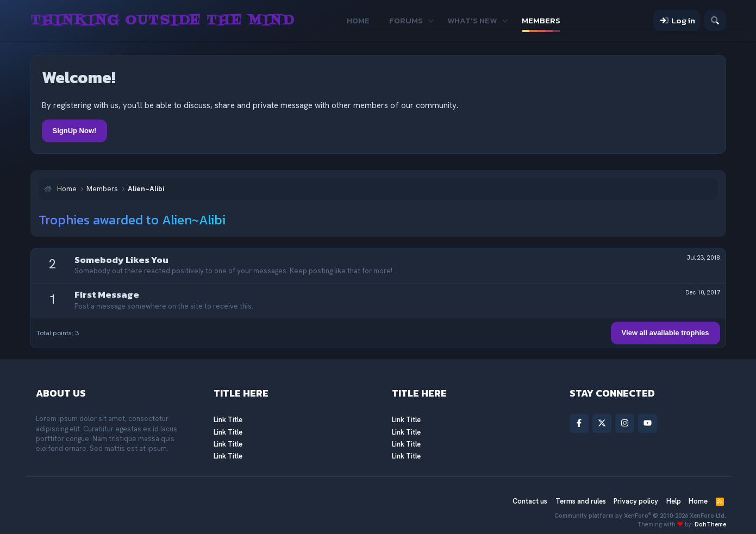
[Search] (715, 20)
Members (541, 20)
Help (674, 501)
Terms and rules (581, 501)
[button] (431, 20)
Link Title (228, 420)
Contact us (530, 501)
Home (358, 20)
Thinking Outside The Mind (163, 21)
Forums (406, 20)
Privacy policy (636, 501)
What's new (472, 20)
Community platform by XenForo (640, 516)
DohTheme (710, 524)
